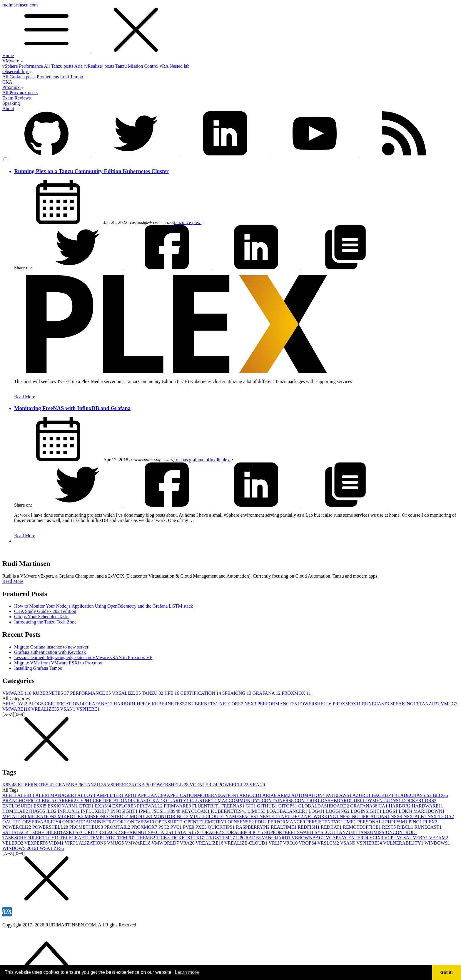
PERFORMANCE (91, 693)
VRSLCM (329, 843)
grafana (197, 460)
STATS (187, 832)
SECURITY (89, 832)
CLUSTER (202, 801)
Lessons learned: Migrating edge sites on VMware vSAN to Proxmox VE (83, 658)
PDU (261, 822)
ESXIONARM (63, 806)
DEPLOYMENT (371, 801)
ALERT (26, 795)
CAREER (66, 801)
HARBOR (125, 704)
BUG (49, 801)
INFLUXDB (96, 811)
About (8, 108)
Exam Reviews (16, 98)
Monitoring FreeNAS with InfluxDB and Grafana (72, 408)
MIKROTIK (71, 816)
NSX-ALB (415, 816)
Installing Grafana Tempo (38, 668)
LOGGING (338, 811)
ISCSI (160, 811)
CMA (221, 801)
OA (449, 816)
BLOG (37, 704)
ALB (10, 795)
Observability (17, 71)
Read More (25, 397)
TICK (164, 838)
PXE (202, 827)
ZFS (59, 848)
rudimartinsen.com (230, 28)
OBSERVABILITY (42, 822)
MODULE (141, 816)
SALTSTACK (17, 832)
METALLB (15, 816)
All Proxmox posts (20, 93)
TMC (229, 838)
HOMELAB (16, 811)
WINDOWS (437, 843)
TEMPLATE (103, 838)
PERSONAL (371, 822)
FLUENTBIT (207, 806)
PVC (177, 827)
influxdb (213, 460)
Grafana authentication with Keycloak (50, 652)
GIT (252, 806)
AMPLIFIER (111, 795)
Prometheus (48, 77)
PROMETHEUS (87, 827)
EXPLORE (125, 806)
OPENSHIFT (170, 822)
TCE (52, 838)
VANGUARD (277, 838)
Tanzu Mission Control (137, 66)
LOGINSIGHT (367, 811)
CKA (7, 82)
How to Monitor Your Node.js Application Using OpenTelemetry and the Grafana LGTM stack (104, 606)
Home (8, 55)
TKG (200, 838)
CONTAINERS (278, 801)
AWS (346, 795)
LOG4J (317, 811)
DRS (431, 801)
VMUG (449, 704)
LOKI (406, 811)
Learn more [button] (187, 972)
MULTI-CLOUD (208, 816)
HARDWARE (427, 806)
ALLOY (87, 795)
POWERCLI (234, 785)
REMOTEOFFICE (362, 827)
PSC (164, 827)
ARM (284, 795)
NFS (346, 816)
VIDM (57, 843)
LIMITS (257, 811)
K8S (10, 785)
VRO (291, 843)
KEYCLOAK (196, 811)
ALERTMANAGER (56, 795)
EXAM (104, 806)
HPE (172, 693)
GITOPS (288, 806)
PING (416, 822)
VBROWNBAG (309, 838)
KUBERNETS (203, 704)
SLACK (112, 832)
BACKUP (383, 795)
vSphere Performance (23, 66)
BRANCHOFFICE (22, 801)
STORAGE (210, 832)
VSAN (68, 709)
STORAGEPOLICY (243, 832)
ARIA (10, 704)
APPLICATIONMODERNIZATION (203, 795)
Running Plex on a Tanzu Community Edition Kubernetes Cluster (91, 171)
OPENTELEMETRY (206, 822)
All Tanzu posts (59, 66)
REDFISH (309, 827)
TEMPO (127, 838)
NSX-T (436, 816)
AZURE (362, 795)
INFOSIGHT (125, 811)
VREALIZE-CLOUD (246, 843)
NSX (251, 704)
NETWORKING (322, 816)
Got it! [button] (447, 972)
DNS (395, 801)
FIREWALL (150, 806)
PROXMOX (296, 693)
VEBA (421, 838)
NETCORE (232, 704)
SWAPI (306, 832)
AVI (23, 704)
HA (384, 806)
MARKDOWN (429, 811)
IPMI (146, 811)
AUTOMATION (308, 795)
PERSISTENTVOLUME (332, 822)
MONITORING (172, 816)
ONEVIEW (141, 822)
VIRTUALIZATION (86, 843)
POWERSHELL (315, 704)
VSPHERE (88, 709)
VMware (13, 61)
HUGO (38, 811)
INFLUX (69, 811)
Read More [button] (13, 581)
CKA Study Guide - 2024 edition (45, 611)
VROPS (308, 843)
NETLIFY (293, 816)
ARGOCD (251, 795)
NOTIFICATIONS (371, 816)
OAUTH (12, 822)
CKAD (158, 801)
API (131, 795)
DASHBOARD (337, 801)
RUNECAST (376, 704)
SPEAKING (237, 693)
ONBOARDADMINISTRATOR (95, 822)
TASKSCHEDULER (24, 838)
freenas (182, 460)
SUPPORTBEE (281, 832)
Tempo (76, 77)
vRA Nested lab (174, 66)
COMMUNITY (245, 801)
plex (197, 222)
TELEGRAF (75, 838)
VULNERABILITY (404, 843)
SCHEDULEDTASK (54, 832)
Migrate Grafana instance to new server (51, 647)
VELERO (13, 843)
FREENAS (233, 806)
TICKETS (182, 838)
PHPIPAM (397, 822)
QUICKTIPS (222, 827)
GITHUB (268, 806)
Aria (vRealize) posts (94, 66)
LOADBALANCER (288, 811)
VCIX (377, 838)
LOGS (391, 811)
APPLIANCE (152, 795)
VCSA (405, 838)
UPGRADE (249, 838)
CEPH (85, 801)
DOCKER (413, 801)
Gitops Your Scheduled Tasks (42, 617)
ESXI (41, 806)
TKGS (215, 838)
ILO (52, 811)
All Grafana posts (19, 77)
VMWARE (17, 693)
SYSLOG (325, 832)
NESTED (270, 816)
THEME (147, 838)
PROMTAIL (118, 827)
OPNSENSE (241, 822)
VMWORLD (166, 843)
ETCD (87, 806)
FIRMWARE (178, 806)
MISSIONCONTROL (107, 816)
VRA (257, 785)
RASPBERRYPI (253, 827)
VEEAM (439, 838)
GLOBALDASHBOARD (324, 806)
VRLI (276, 843)
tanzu (180, 222)
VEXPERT (37, 843)
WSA (47, 848)
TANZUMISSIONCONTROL (387, 832)
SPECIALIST (163, 832)
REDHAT (332, 827)
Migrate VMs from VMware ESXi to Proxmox (58, 663)
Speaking (11, 103)
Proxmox (13, 87)
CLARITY (178, 801)
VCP (391, 838)
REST (389, 827)
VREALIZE (127, 693)
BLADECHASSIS (414, 795)
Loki (64, 77)
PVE (189, 827)
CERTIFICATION (201, 693)
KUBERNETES (51, 693)
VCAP (334, 838)
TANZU (153, 693)
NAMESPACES (242, 816)
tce (189, 222)
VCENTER (204, 785)
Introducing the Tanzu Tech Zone (45, 622)
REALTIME (284, 827)
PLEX (430, 822)
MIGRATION (43, 816)
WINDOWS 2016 (21, 848)
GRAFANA (267, 693)
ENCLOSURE (18, 806)
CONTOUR (308, 801)
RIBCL (406, 827)
